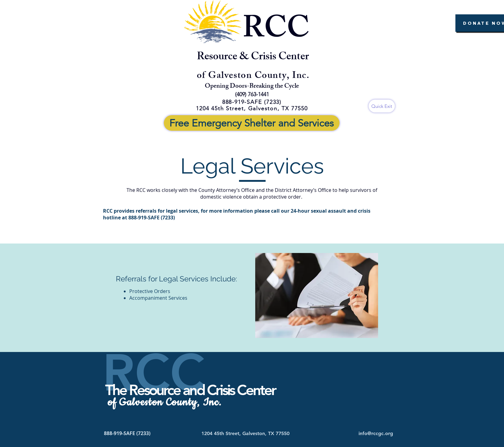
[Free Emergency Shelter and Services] (252, 123)
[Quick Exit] (382, 106)
